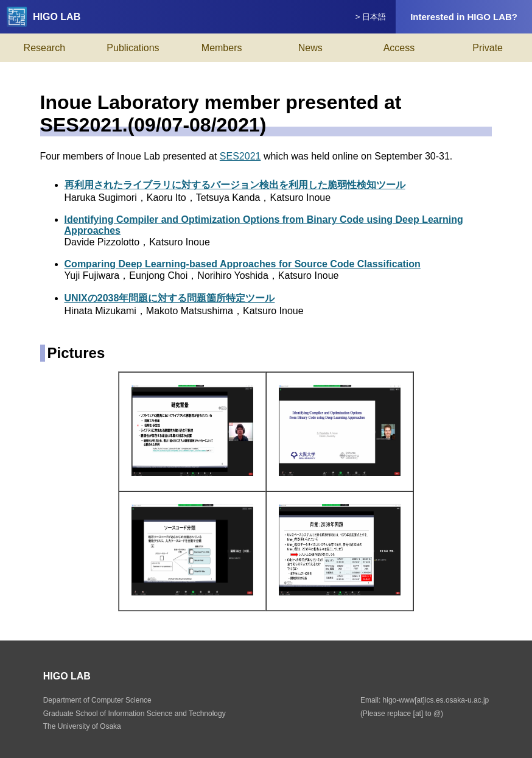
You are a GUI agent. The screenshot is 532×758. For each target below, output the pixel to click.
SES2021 (240, 156)
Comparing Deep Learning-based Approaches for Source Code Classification (243, 264)
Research (44, 48)
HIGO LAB (44, 17)
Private (488, 48)
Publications (133, 48)
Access (399, 48)
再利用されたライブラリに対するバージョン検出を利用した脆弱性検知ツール (235, 185)
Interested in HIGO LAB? (464, 17)
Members (222, 48)
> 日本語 (371, 17)
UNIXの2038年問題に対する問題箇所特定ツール (170, 298)
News (310, 48)
